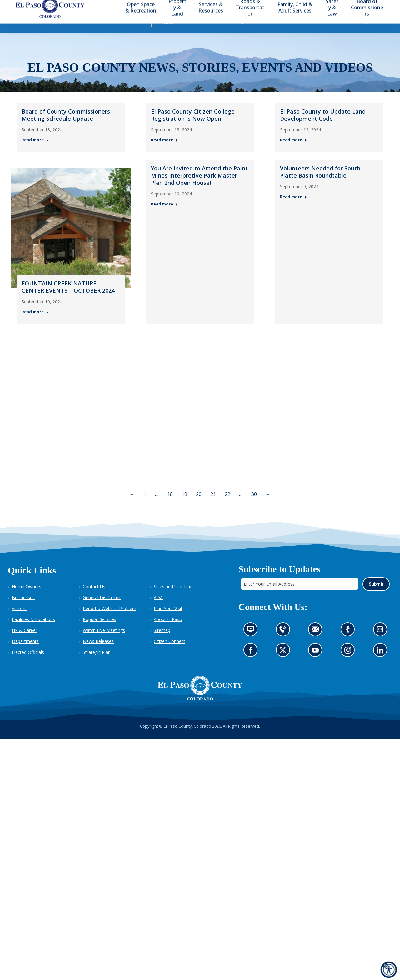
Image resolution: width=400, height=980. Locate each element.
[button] (360, 6)
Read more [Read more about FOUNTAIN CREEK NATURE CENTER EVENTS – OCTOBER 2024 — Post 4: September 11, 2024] (35, 323)
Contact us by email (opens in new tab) (317, 642)
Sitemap (162, 642)
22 (227, 505)
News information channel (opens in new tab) (252, 642)
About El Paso (168, 631)
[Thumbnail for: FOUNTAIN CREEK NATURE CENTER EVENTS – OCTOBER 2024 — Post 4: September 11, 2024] (71, 239)
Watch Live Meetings (104, 642)
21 (213, 505)
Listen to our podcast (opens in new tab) (349, 642)
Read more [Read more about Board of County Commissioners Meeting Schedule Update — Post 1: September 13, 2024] (35, 151)
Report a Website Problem (110, 620)
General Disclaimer (102, 609)
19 (184, 505)
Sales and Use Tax (172, 598)
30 (254, 505)
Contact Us (94, 598)
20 (199, 505)
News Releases (98, 652)
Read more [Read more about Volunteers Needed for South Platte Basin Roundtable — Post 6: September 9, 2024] (293, 208)
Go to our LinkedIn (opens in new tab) (381, 663)
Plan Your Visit (168, 620)
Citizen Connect (170, 652)
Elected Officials (28, 663)
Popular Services (100, 631)
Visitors (19, 620)
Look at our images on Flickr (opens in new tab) (382, 642)
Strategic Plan (97, 663)
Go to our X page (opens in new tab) (284, 663)
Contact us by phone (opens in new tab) (284, 642)
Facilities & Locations (33, 631)
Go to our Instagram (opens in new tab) (350, 663)
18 (170, 505)
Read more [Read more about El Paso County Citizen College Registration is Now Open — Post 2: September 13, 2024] (164, 151)
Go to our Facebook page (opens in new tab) (252, 663)
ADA (158, 609)
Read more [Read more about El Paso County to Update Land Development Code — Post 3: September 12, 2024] (293, 151)
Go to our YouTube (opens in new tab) (317, 663)
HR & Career (25, 642)
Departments (25, 652)
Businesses (23, 609)
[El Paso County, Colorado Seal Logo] (200, 700)
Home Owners (27, 598)
